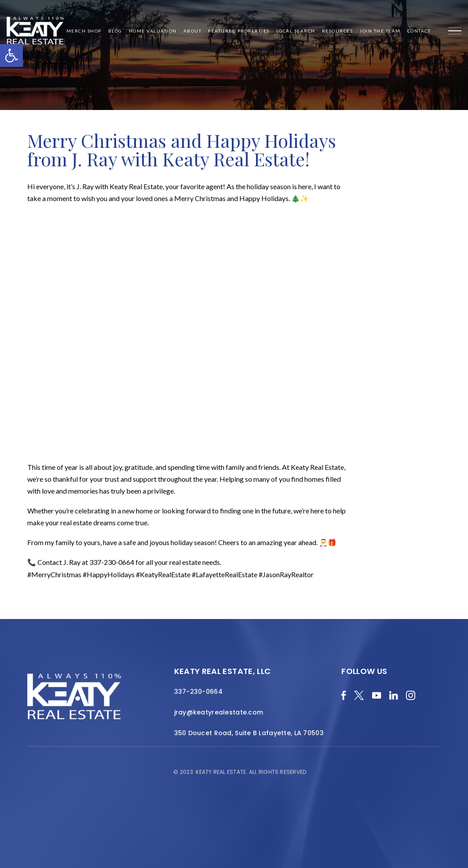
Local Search (296, 31)
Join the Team (380, 31)
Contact (419, 31)
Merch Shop (84, 31)
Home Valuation (153, 31)
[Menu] (455, 31)
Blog (115, 31)
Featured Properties (239, 31)
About (193, 31)
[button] (11, 55)
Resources (338, 31)
